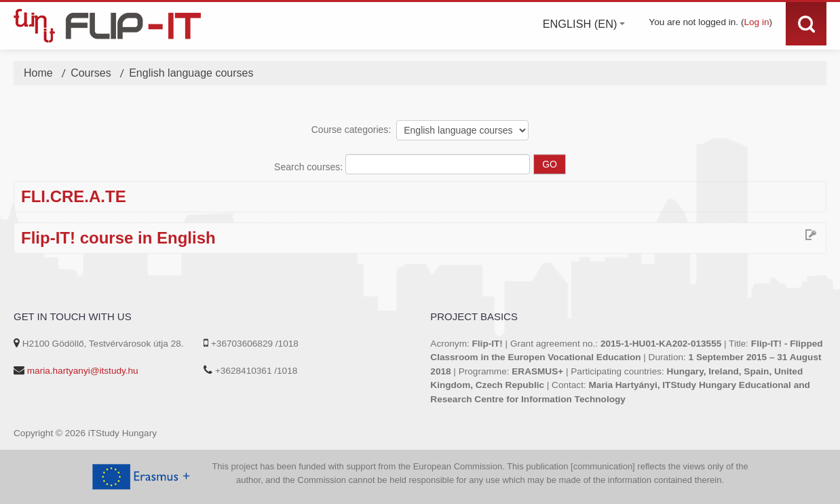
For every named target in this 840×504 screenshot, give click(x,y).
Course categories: (351, 130)
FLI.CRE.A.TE (74, 197)
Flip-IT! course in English (118, 238)
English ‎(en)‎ (584, 24)
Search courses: (310, 167)
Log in (756, 22)
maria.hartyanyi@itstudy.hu (83, 371)
